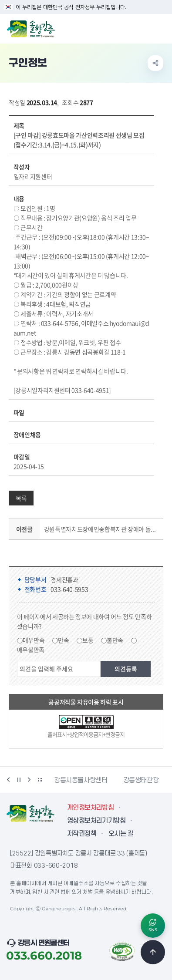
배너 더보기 (40, 780)
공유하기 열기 (155, 63)
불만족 (115, 640)
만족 (63, 640)
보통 (88, 640)
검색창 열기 (143, 28)
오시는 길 (121, 834)
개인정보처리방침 (90, 808)
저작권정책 (82, 834)
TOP (153, 952)
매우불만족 (31, 650)
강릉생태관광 (141, 780)
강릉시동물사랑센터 (81, 780)
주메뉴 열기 (161, 28)
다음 (29, 780)
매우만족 (34, 640)
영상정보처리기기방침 (96, 821)
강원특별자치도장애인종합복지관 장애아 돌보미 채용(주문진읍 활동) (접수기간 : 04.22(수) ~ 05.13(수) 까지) (102, 529)
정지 (19, 780)
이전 (8, 780)
